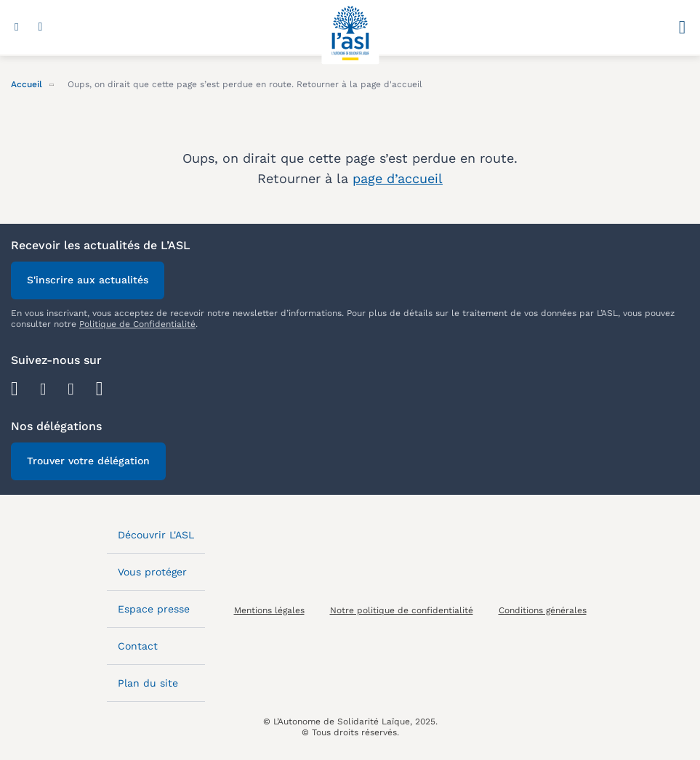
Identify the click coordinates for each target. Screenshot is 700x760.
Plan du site (148, 683)
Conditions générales (543, 610)
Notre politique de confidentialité (402, 610)
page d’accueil (398, 178)
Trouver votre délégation (88, 461)
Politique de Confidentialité (137, 324)
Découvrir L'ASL (156, 535)
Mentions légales (269, 610)
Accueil (27, 84)
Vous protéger (152, 572)
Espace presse (154, 609)
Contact (138, 646)
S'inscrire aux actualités (88, 280)
